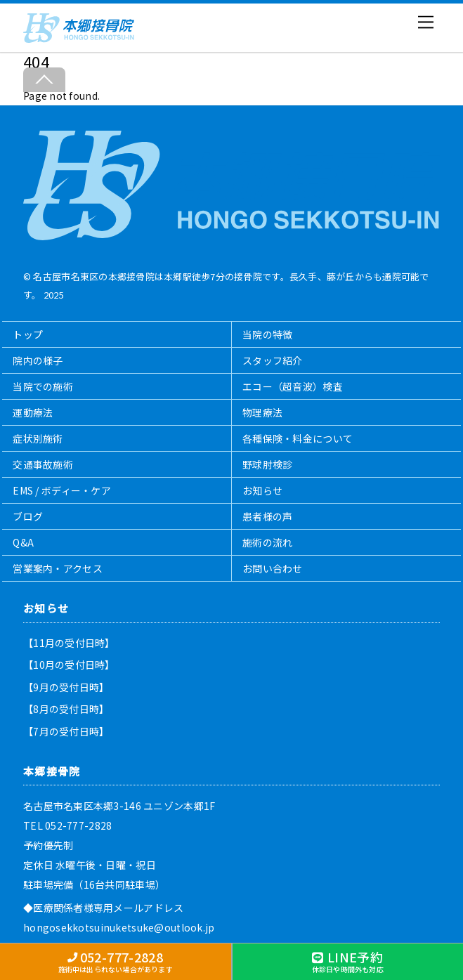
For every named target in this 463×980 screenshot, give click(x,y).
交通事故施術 (43, 464)
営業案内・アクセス (58, 568)
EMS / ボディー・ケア (62, 490)
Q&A (23, 542)
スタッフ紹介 (273, 360)
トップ (28, 334)
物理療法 (262, 412)
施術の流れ (267, 542)
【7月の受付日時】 (66, 731)
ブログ (28, 516)
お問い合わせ (273, 568)
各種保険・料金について (298, 438)
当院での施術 (43, 386)
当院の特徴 (267, 334)
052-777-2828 (116, 961)
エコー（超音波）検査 (293, 386)
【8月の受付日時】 (66, 709)
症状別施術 (38, 438)
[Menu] (426, 22)
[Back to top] (44, 80)
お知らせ (262, 490)
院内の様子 (38, 360)
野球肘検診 (267, 464)
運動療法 (33, 412)
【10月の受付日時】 (69, 665)
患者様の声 (267, 516)
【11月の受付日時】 (69, 643)
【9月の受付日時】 (66, 687)
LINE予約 (348, 961)
